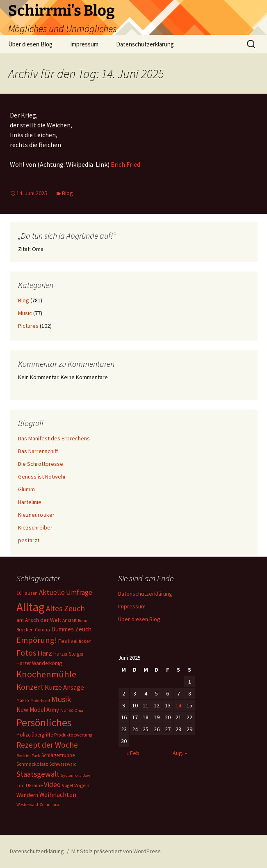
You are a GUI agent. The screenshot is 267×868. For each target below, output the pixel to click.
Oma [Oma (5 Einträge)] (79, 710)
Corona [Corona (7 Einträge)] (42, 630)
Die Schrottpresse (41, 464)
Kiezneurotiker (36, 515)
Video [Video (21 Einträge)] (52, 785)
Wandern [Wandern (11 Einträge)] (27, 795)
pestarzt (29, 540)
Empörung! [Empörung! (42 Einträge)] (37, 640)
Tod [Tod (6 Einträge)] (21, 785)
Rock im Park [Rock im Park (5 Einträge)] (28, 756)
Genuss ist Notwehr (42, 477)
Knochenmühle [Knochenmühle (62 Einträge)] (46, 674)
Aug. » (180, 753)
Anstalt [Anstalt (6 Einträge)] (70, 620)
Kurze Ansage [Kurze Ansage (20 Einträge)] (64, 687)
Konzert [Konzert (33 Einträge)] (30, 687)
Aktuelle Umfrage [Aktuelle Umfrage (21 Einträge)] (66, 592)
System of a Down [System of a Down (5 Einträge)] (77, 775)
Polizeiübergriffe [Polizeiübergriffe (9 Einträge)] (35, 735)
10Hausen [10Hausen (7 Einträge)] (27, 593)
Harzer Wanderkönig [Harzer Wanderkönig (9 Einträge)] (39, 663)
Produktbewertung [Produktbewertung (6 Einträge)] (73, 735)
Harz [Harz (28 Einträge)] (45, 653)
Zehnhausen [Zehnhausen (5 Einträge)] (51, 805)
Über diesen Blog (30, 44)
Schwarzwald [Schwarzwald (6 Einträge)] (63, 764)
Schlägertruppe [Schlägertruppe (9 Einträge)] (58, 755)
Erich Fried (126, 164)
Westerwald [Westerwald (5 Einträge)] (27, 805)
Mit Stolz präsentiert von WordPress (116, 851)
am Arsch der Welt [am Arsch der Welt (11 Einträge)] (39, 620)
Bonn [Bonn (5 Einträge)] (83, 620)
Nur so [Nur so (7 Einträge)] (67, 710)
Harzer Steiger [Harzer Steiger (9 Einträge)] (68, 654)
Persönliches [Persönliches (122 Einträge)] (44, 723)
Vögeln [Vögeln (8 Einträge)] (82, 785)
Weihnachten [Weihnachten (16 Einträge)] (58, 795)
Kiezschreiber (35, 527)
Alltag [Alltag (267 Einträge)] (31, 607)
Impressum (84, 44)
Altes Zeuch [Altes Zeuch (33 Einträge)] (65, 608)
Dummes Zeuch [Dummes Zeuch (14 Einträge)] (71, 629)
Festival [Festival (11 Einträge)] (68, 641)
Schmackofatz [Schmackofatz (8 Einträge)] (32, 764)
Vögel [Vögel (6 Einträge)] (67, 785)
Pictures (28, 326)
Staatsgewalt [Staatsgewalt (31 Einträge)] (38, 774)
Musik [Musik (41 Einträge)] (61, 699)
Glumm (26, 489)
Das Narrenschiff (38, 451)
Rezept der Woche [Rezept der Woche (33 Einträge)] (47, 745)
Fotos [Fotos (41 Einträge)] (26, 653)
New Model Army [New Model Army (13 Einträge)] (38, 710)
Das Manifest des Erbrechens (54, 438)
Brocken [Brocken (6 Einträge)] (25, 630)
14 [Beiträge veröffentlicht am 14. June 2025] (178, 705)
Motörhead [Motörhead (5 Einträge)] (40, 701)
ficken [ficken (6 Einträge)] (85, 641)
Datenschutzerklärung (145, 44)
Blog (67, 193)
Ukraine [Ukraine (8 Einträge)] (34, 785)
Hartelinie (30, 502)
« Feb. (133, 753)
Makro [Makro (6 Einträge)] (23, 700)
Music (25, 313)
